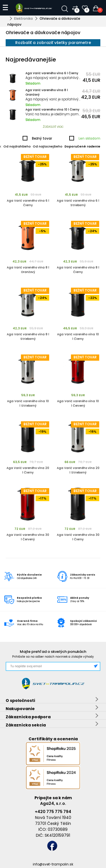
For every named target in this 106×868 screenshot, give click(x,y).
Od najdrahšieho (17, 146)
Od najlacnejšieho (48, 146)
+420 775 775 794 (53, 812)
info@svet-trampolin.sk (53, 864)
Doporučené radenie (82, 146)
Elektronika (23, 18)
